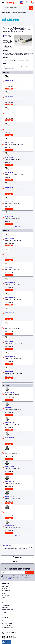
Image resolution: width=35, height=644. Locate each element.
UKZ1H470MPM (9, 172)
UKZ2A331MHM (9, 80)
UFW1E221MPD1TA (10, 253)
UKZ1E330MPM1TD (10, 112)
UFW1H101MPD (9, 327)
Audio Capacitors (7, 545)
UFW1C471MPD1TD (10, 297)
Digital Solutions (6, 596)
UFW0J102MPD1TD (10, 312)
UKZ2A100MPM (9, 158)
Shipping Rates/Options (7, 609)
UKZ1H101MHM (9, 202)
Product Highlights (6, 12)
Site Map (4, 594)
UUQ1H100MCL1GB (10, 482)
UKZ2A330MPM (9, 217)
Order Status (5, 607)
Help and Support (6, 606)
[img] (10, 3)
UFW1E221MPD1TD (10, 238)
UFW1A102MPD (9, 342)
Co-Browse (6, 630)
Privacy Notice (7, 578)
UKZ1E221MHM (9, 96)
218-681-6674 (6, 626)
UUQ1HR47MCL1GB (10, 408)
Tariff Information (6, 613)
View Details (9, 89)
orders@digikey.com (8, 628)
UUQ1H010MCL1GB (10, 393)
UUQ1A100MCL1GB (10, 526)
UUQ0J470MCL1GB (10, 467)
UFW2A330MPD (9, 371)
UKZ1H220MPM (9, 128)
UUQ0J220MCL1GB (10, 422)
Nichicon (5, 35)
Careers (3, 592)
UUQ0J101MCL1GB (10, 511)
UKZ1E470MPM (9, 143)
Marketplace (5, 588)
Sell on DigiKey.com (6, 590)
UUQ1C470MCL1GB (10, 496)
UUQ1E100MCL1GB (10, 452)
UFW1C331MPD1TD (10, 283)
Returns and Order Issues (8, 611)
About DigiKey (5, 587)
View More (17, 227)
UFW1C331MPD (9, 268)
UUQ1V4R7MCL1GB (10, 437)
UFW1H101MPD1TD (10, 356)
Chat (4, 621)
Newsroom (4, 598)
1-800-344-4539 (7, 624)
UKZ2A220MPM (9, 187)
